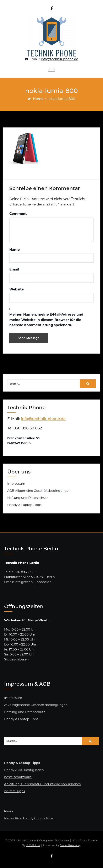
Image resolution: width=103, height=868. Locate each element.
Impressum (16, 484)
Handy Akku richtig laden (24, 770)
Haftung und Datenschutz (28, 498)
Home (38, 99)
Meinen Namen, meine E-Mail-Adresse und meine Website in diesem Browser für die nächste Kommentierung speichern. (46, 320)
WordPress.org (71, 845)
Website (17, 289)
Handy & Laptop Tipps (24, 505)
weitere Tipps (15, 791)
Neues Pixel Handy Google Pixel (29, 818)
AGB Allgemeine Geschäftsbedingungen (39, 491)
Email (14, 269)
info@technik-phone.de (60, 59)
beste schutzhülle (18, 777)
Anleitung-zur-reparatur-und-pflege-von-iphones (42, 784)
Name (15, 250)
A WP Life (33, 845)
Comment (18, 214)
